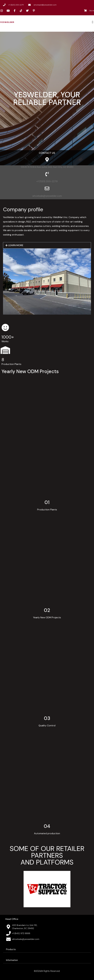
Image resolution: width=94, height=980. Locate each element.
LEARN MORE (16, 245)
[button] (93, 22)
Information (12, 960)
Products (11, 949)
